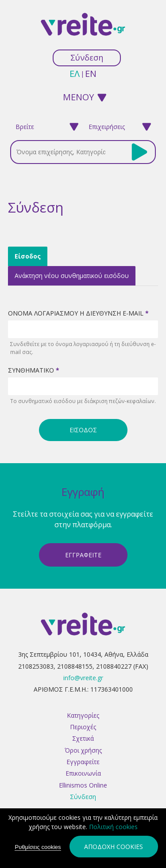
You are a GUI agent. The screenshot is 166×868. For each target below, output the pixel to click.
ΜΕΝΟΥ (78, 97)
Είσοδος (31, 255)
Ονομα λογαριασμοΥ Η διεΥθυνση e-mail (78, 313)
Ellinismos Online (83, 785)
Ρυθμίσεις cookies (38, 847)
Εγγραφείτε (83, 762)
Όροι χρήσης (83, 750)
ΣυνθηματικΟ (34, 370)
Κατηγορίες (83, 715)
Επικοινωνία (83, 773)
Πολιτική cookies (113, 827)
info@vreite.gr (83, 678)
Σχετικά (83, 738)
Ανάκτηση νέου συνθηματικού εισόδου (72, 276)
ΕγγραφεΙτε (83, 555)
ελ (75, 74)
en (91, 74)
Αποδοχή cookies (114, 847)
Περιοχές (83, 727)
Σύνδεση (87, 57)
